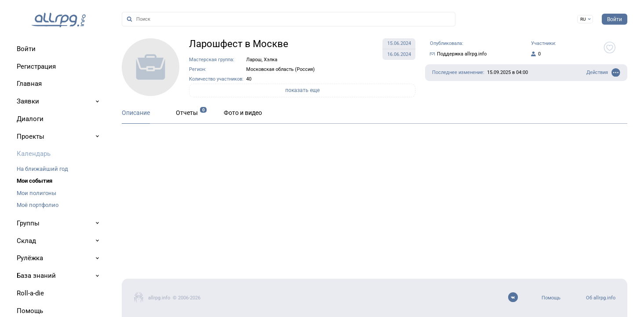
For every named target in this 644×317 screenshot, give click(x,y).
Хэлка (271, 60)
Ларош (254, 60)
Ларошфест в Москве (239, 44)
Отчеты (187, 113)
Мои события (35, 181)
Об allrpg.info (601, 298)
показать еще (302, 90)
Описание (136, 113)
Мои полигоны (36, 193)
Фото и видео (243, 113)
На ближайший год (42, 169)
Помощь (551, 298)
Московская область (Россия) (280, 69)
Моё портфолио (38, 205)
